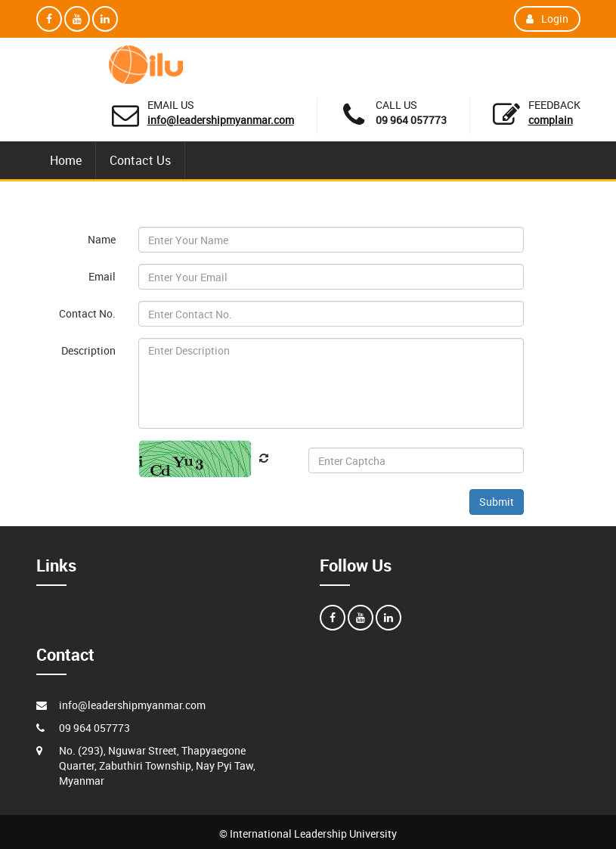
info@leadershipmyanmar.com (221, 120)
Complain (551, 120)
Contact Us (140, 160)
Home (66, 160)
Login (547, 19)
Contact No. (87, 313)
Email (102, 276)
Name (102, 239)
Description (88, 350)
